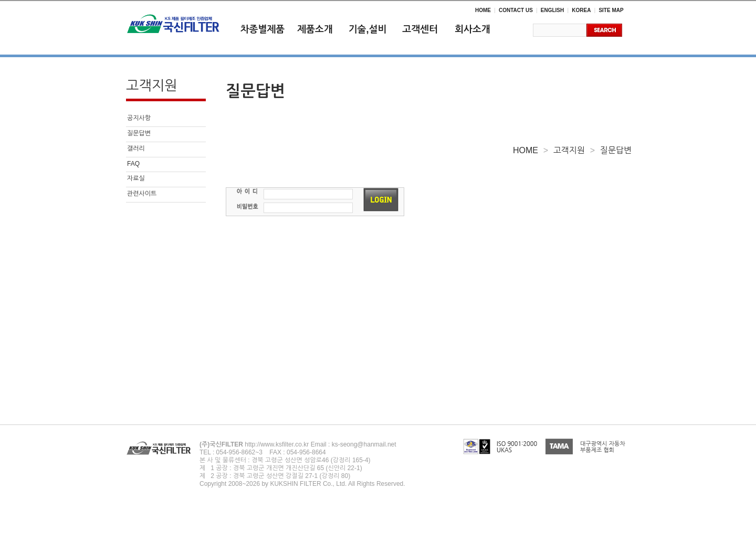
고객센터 (420, 29)
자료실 (136, 178)
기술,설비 (368, 29)
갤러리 (136, 148)
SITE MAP (611, 10)
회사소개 (472, 29)
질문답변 (139, 133)
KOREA (581, 10)
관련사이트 (142, 194)
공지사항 (139, 118)
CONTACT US (516, 10)
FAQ (133, 164)
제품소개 (315, 29)
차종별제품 (263, 29)
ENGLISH (552, 10)
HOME (483, 10)
